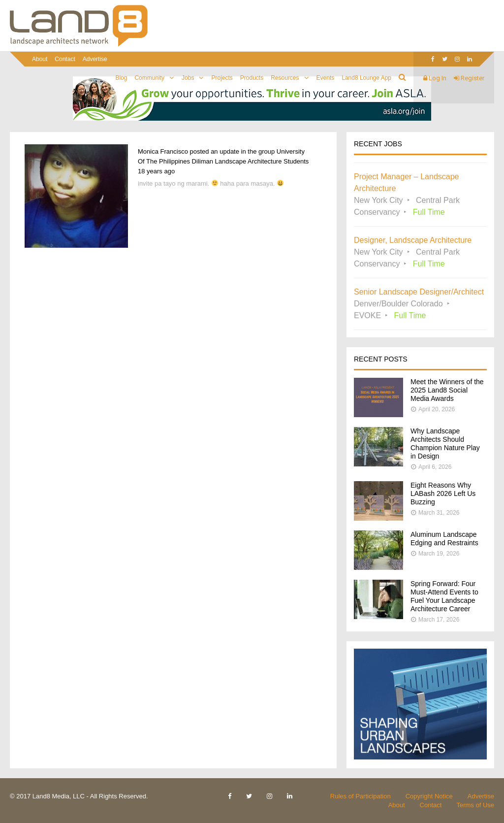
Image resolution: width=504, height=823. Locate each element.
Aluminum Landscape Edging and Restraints (444, 539)
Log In (435, 78)
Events (326, 78)
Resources (285, 78)
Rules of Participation (361, 796)
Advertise (95, 59)
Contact (65, 59)
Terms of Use (475, 805)
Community (149, 78)
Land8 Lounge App (366, 78)
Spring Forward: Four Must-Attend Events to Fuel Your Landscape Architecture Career (444, 596)
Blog (121, 78)
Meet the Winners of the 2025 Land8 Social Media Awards (447, 390)
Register (469, 78)
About (40, 59)
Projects (222, 78)
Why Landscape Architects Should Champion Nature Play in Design (445, 444)
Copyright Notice (429, 796)
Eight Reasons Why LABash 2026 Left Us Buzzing (443, 494)
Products (252, 78)
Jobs (188, 78)
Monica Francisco (163, 151)
